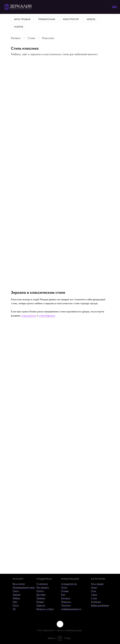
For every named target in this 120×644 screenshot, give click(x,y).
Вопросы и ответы (45, 609)
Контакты (66, 598)
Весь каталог (19, 584)
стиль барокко (47, 316)
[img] (60, 624)
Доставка (41, 595)
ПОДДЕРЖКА (44, 579)
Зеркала (17, 595)
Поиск (16, 605)
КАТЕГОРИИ (98, 579)
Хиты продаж (22, 19)
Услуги (64, 587)
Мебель (91, 19)
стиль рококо (29, 316)
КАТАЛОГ (18, 579)
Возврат (40, 602)
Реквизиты (66, 602)
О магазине (42, 584)
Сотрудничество (69, 584)
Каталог (16, 38)
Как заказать (43, 587)
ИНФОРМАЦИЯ (70, 579)
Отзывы (65, 591)
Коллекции (96, 602)
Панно (16, 591)
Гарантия (41, 605)
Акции (94, 587)
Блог (63, 595)
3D (14, 609)
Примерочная (47, 19)
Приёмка (41, 598)
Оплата (40, 591)
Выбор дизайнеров (100, 605)
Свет (15, 602)
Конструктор (71, 19)
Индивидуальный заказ (24, 587)
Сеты (94, 591)
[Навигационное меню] (114, 7)
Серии (94, 595)
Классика (48, 38)
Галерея (19, 27)
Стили (31, 38)
